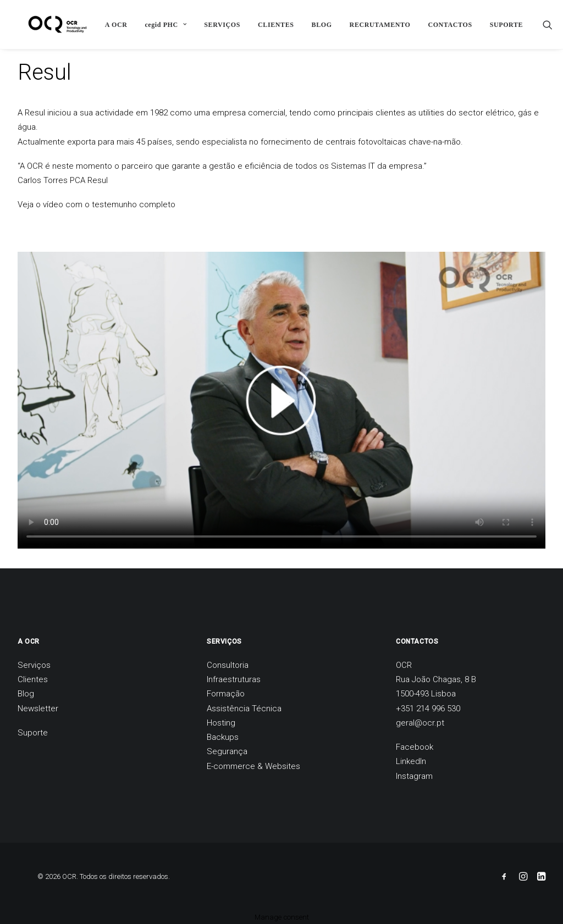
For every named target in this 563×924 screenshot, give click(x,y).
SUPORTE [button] (499, 25)
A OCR (109, 25)
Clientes (33, 679)
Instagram (414, 776)
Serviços (34, 665)
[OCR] (48, 24)
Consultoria (228, 665)
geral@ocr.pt (420, 723)
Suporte (33, 733)
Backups (223, 737)
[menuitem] (109, 24)
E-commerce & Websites (253, 766)
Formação (226, 694)
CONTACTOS (443, 25)
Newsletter (38, 709)
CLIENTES (269, 25)
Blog (26, 694)
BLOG (314, 25)
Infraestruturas (234, 679)
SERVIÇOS (215, 25)
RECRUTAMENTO (372, 25)
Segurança (227, 751)
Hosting (221, 723)
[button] (540, 24)
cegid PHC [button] (158, 25)
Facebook (415, 747)
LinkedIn (411, 761)
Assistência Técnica (244, 709)
